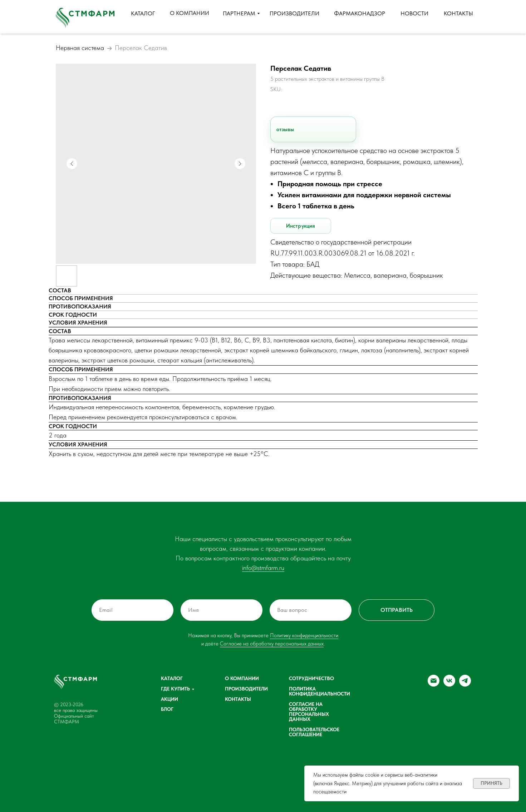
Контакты (238, 699)
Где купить (175, 689)
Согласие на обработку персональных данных (272, 644)
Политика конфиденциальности (319, 691)
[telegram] (465, 685)
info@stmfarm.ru (263, 568)
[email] (434, 685)
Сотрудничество (311, 678)
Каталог (172, 678)
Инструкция (301, 226)
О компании (242, 678)
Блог (167, 709)
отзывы (285, 129)
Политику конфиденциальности (304, 635)
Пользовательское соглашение (314, 732)
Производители (246, 689)
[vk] (449, 685)
